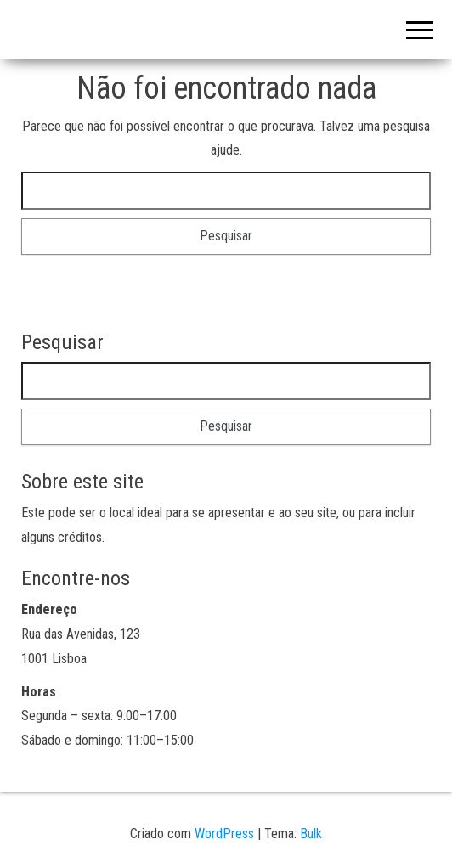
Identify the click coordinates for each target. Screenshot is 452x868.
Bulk (311, 834)
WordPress (224, 834)
